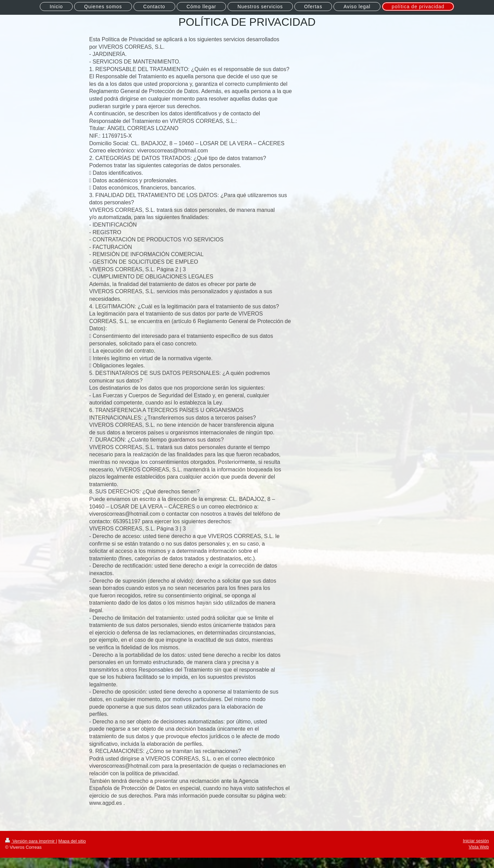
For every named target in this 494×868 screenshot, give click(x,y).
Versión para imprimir (31, 841)
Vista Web (479, 847)
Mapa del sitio (72, 841)
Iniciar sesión (476, 841)
